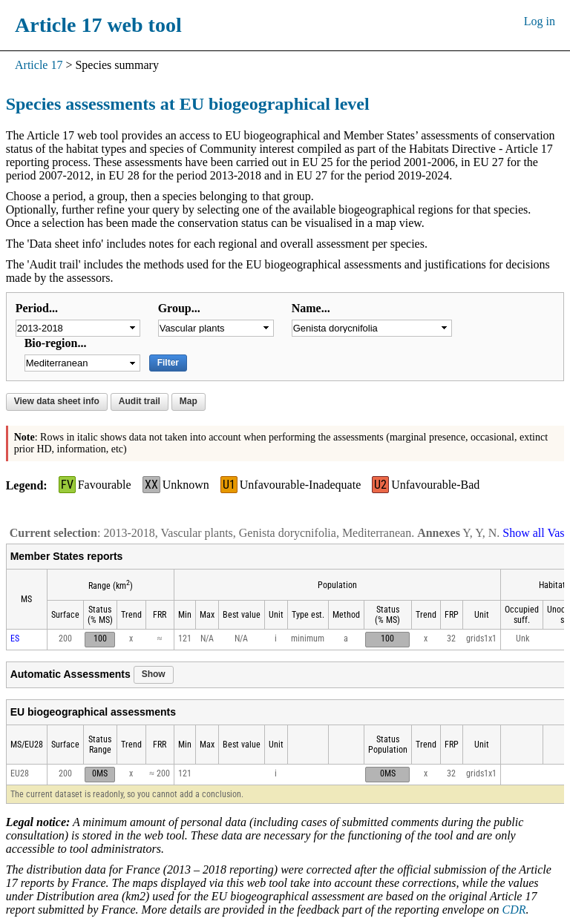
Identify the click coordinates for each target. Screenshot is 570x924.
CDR (514, 910)
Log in (540, 21)
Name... (311, 308)
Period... (37, 308)
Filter (168, 363)
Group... (179, 308)
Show (154, 674)
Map (189, 401)
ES (15, 638)
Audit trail (140, 401)
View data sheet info (57, 401)
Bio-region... (56, 343)
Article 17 (39, 65)
